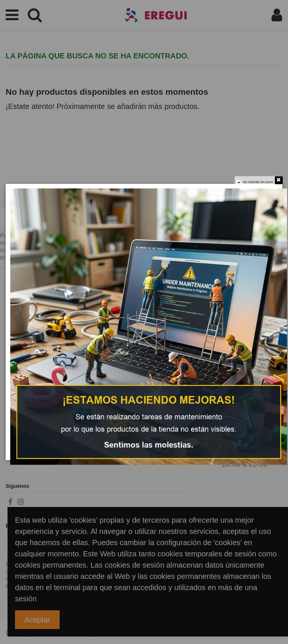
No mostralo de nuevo (258, 182)
